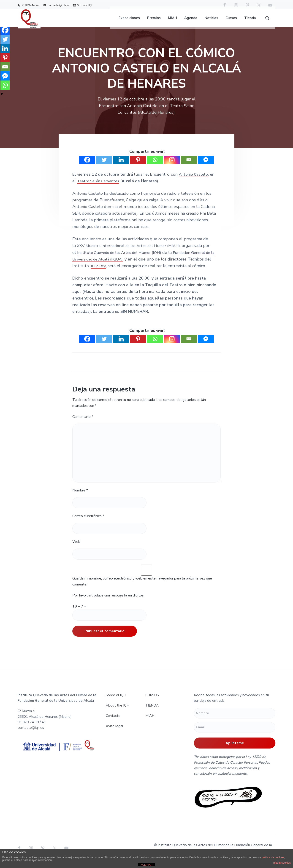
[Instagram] (172, 165)
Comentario (83, 422)
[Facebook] (87, 165)
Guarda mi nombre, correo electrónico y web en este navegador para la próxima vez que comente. (142, 587)
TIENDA (152, 711)
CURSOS (152, 700)
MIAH (150, 721)
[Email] (189, 165)
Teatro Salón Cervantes (100, 186)
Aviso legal (114, 731)
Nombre (80, 496)
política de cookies (273, 857)
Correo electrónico (88, 521)
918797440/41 (29, 5)
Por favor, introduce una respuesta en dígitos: (108, 601)
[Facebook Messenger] (206, 165)
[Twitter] (104, 165)
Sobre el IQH (83, 5)
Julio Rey (106, 271)
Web (76, 547)
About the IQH (118, 711)
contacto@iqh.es (57, 5)
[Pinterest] (138, 165)
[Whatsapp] (155, 165)
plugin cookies (282, 863)
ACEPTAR (146, 865)
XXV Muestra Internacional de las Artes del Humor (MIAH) (132, 251)
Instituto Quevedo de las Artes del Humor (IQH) (123, 258)
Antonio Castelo (195, 180)
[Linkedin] (121, 165)
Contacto (113, 721)
